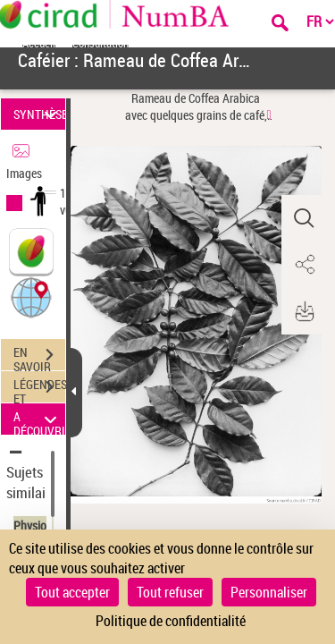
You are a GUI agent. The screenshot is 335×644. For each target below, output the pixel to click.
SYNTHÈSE (39, 114)
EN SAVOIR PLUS (39, 357)
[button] (31, 297)
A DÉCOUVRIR (39, 419)
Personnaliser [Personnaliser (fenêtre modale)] (269, 592)
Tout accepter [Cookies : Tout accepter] (72, 592)
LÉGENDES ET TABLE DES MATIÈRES (39, 389)
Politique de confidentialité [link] (171, 621)
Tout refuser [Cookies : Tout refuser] (170, 592)
